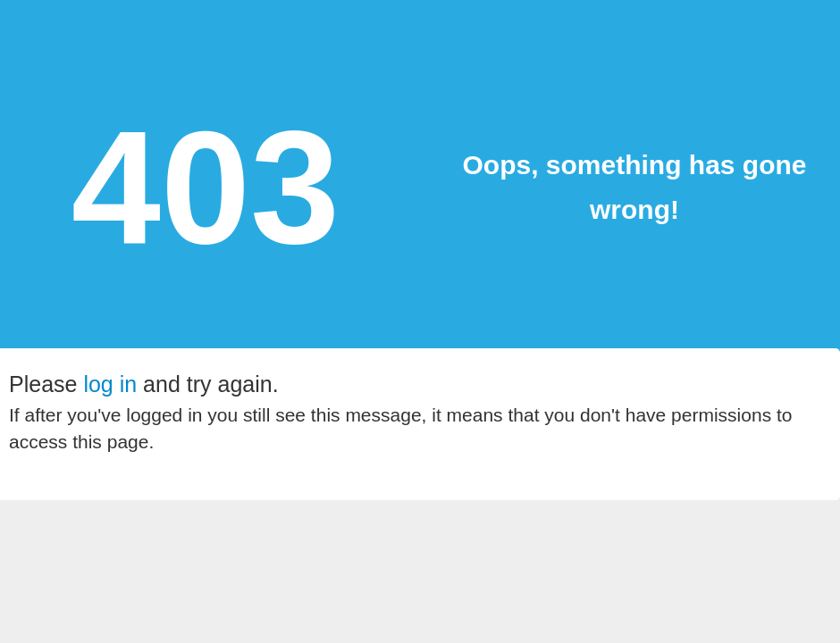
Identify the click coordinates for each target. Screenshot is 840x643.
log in (110, 384)
